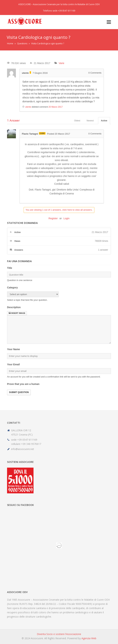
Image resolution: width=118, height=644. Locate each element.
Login (66, 218)
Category (12, 288)
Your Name (13, 349)
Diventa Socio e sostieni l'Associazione (59, 634)
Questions (22, 43)
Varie (62, 63)
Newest (90, 121)
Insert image (17, 313)
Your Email (13, 364)
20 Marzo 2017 (56, 107)
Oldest (77, 121)
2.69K (42, 133)
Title (10, 268)
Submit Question (19, 392)
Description (14, 307)
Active (104, 121)
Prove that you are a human (23, 384)
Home (10, 43)
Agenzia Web (89, 638)
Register (53, 218)
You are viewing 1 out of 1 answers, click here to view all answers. (59, 210)
